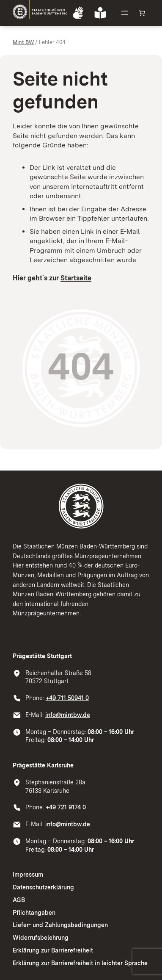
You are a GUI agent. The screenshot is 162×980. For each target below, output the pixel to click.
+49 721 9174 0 (66, 807)
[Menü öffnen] (125, 13)
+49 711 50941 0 (67, 698)
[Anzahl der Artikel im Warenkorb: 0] (142, 13)
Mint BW (23, 42)
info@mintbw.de (68, 715)
